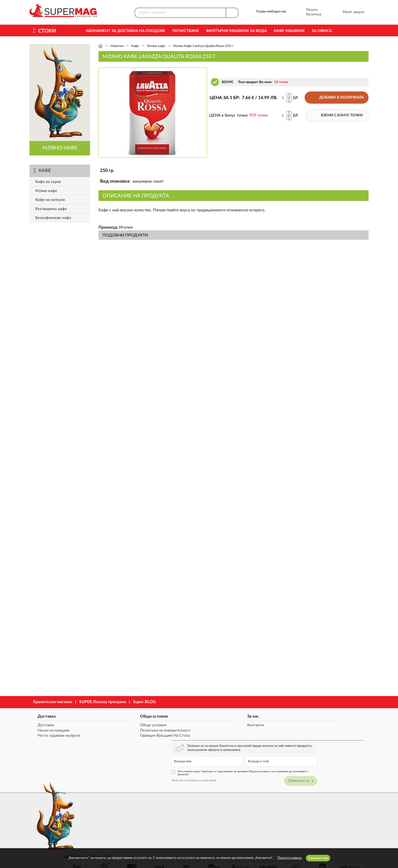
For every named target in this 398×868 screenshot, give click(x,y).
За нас (187, 716)
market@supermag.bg (338, 809)
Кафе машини (289, 31)
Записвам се (352, 750)
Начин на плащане (51, 731)
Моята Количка (307, 12)
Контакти (190, 725)
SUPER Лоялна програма (103, 702)
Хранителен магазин (53, 702)
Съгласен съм (318, 858)
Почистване (186, 31)
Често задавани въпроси (56, 736)
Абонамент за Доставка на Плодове (126, 31)
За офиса (322, 31)
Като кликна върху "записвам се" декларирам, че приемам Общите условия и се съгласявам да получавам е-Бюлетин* (308, 742)
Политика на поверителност (133, 731)
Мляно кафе (156, 46)
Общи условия (122, 716)
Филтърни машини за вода (236, 31)
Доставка (44, 716)
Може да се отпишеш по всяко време (272, 749)
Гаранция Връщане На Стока (133, 736)
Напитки (117, 46)
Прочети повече (290, 858)
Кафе (135, 46)
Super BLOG (144, 702)
